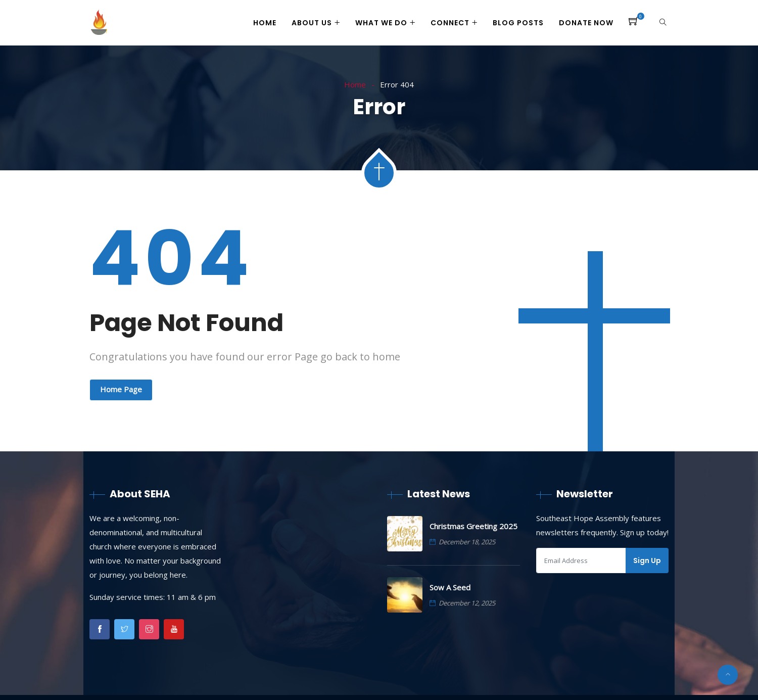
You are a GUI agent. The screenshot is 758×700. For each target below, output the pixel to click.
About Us (312, 23)
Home (265, 23)
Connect (450, 23)
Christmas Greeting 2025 (473, 526)
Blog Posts (518, 23)
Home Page (121, 389)
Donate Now (586, 23)
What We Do (381, 23)
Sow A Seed (450, 587)
